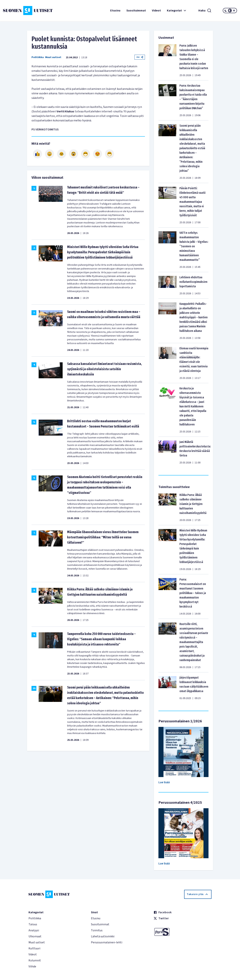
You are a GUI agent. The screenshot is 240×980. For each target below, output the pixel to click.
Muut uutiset (53, 57)
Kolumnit (35, 960)
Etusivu (115, 11)
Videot (156, 11)
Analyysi (34, 930)
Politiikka (38, 57)
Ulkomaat (35, 936)
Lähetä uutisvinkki (103, 936)
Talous (33, 924)
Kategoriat (177, 11)
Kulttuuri (34, 948)
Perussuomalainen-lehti (107, 942)
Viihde (32, 966)
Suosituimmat (136, 11)
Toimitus (97, 930)
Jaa (140, 57)
